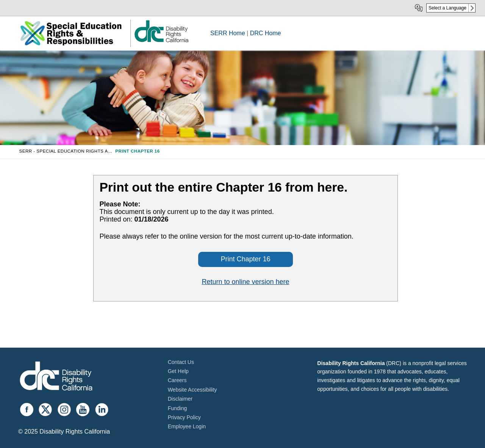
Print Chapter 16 (245, 259)
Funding (178, 408)
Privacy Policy (184, 417)
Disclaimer (180, 399)
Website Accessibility (192, 390)
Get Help (178, 371)
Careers (177, 380)
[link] (161, 42)
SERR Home (228, 33)
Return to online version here (245, 282)
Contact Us (181, 362)
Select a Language (447, 8)
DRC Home (266, 33)
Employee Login (187, 426)
